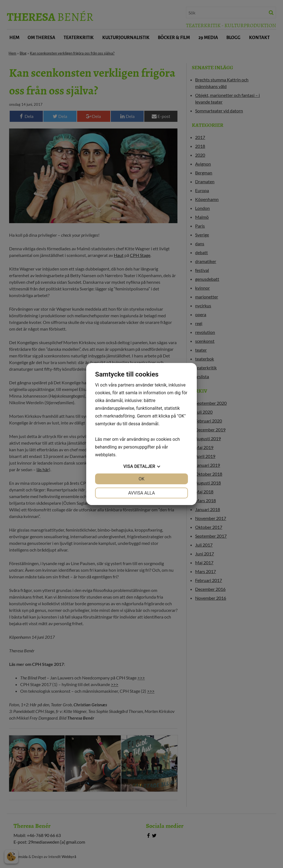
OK (141, 479)
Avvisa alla (142, 493)
